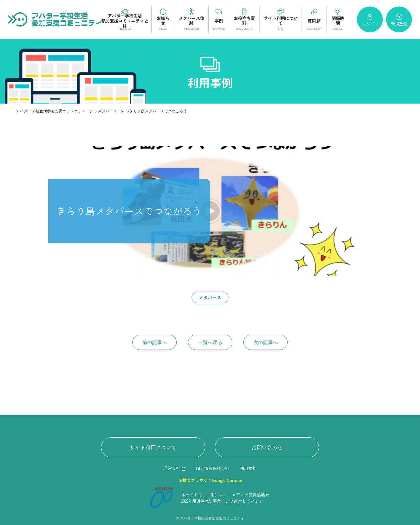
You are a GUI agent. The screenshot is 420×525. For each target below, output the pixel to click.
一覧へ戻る (210, 342)
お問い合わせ (267, 447)
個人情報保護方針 (213, 468)
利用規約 (248, 468)
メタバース (210, 297)
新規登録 (399, 20)
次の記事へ (265, 342)
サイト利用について (153, 447)
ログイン (370, 20)
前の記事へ (155, 342)
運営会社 (172, 468)
